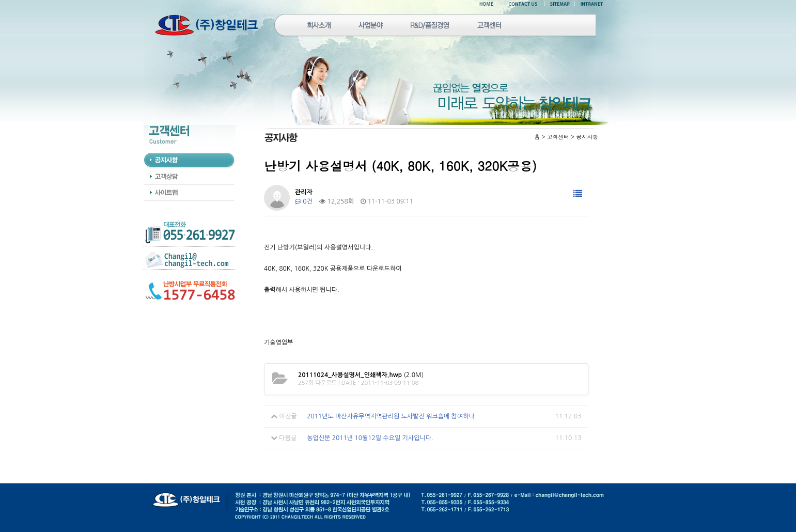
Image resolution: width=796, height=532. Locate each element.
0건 (304, 201)
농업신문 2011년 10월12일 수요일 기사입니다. (370, 438)
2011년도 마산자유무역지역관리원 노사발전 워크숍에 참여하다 (391, 416)
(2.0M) (361, 375)
